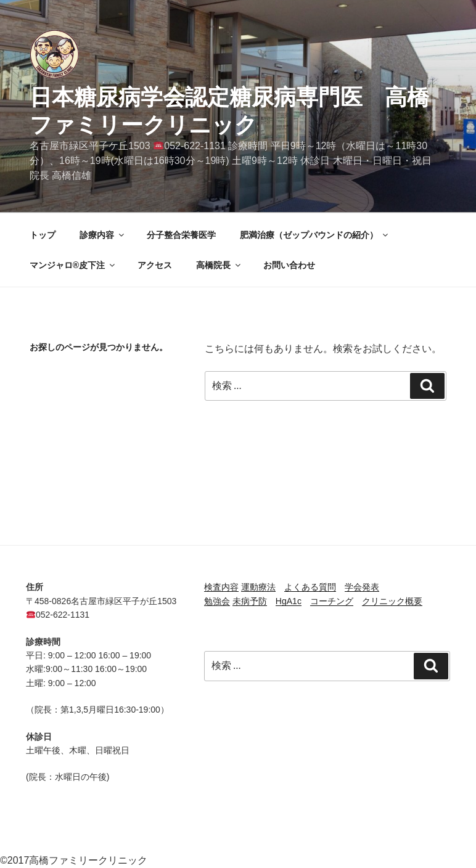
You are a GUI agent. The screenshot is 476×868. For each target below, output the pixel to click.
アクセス (155, 265)
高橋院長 (219, 265)
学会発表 (362, 587)
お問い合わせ (289, 265)
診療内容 (103, 235)
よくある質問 (310, 587)
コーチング (332, 601)
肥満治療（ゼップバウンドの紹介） (315, 235)
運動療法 (258, 587)
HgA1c (289, 601)
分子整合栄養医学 (181, 235)
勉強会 (217, 601)
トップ (43, 235)
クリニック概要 (392, 601)
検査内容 (221, 587)
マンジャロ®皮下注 (73, 265)
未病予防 (250, 601)
